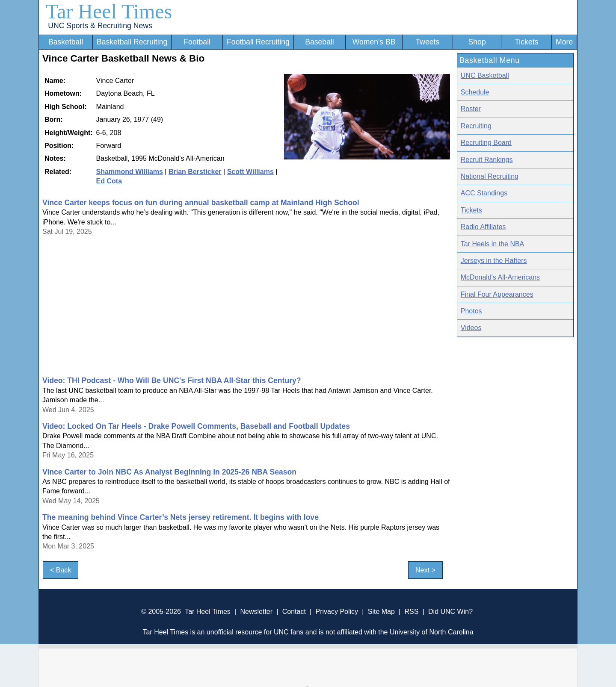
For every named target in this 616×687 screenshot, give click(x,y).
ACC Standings (484, 193)
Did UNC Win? (450, 612)
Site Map (381, 612)
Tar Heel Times (109, 11)
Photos (471, 311)
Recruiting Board (486, 143)
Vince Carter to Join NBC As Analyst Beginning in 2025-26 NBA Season (169, 472)
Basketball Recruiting (132, 42)
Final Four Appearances (497, 294)
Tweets (427, 42)
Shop (477, 42)
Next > (425, 570)
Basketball (66, 42)
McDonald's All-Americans (500, 277)
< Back (61, 570)
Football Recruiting (258, 42)
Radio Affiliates (483, 227)
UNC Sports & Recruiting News (100, 26)
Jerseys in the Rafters (494, 261)
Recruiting (476, 126)
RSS (411, 612)
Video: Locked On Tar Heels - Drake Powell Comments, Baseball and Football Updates (196, 426)
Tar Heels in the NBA (493, 244)
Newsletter (256, 612)
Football (197, 42)
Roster (471, 109)
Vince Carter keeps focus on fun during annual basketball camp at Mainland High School (201, 203)
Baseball (320, 42)
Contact (294, 612)
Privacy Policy (337, 612)
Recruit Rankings (487, 160)
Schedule (475, 92)
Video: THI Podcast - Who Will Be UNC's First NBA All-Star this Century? (172, 380)
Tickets (526, 42)
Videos (471, 328)
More (564, 42)
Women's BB (374, 42)
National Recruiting (490, 176)
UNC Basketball (485, 75)
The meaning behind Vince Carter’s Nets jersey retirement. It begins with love (181, 517)
